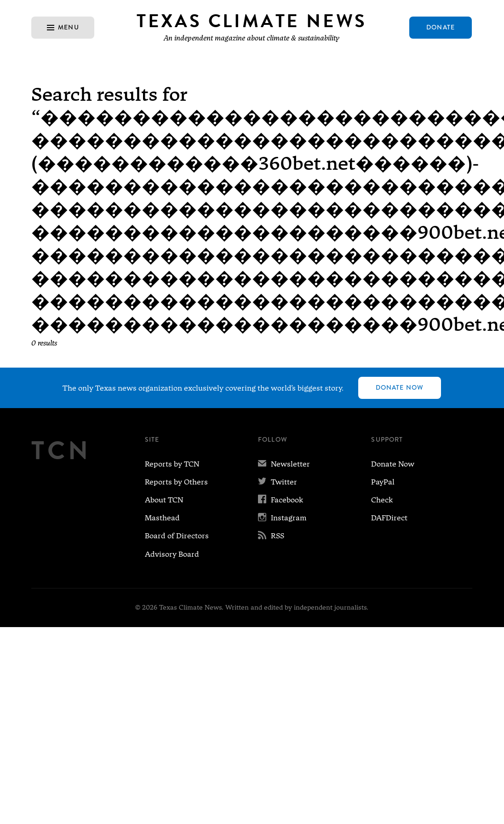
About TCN (164, 500)
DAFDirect (389, 518)
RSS (271, 536)
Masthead (162, 518)
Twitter (278, 482)
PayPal (383, 482)
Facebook (281, 500)
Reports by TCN (172, 464)
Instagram (282, 518)
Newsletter (284, 464)
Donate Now (400, 387)
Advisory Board (172, 554)
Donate (441, 27)
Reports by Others (176, 482)
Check (382, 500)
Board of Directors (177, 536)
